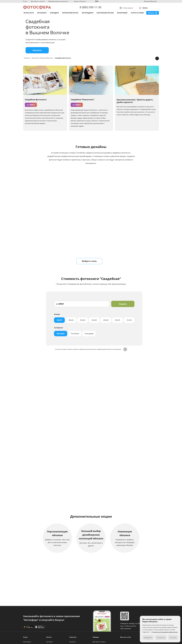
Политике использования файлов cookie (165, 632)
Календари (54, 15)
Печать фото (29, 15)
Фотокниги (42, 15)
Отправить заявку (91, 414)
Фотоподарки (88, 15)
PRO (97, 1)
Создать (123, 307)
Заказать (37, 54)
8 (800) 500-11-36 (90, 8)
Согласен (173, 638)
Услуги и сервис (137, 15)
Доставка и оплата (38, 1)
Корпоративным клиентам (58, 1)
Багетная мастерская (105, 15)
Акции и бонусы (80, 1)
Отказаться (161, 638)
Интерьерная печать (70, 15)
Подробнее (91, 497)
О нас (25, 1)
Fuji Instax (49, 642)
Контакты (72, 642)
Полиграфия (122, 15)
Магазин (151, 15)
